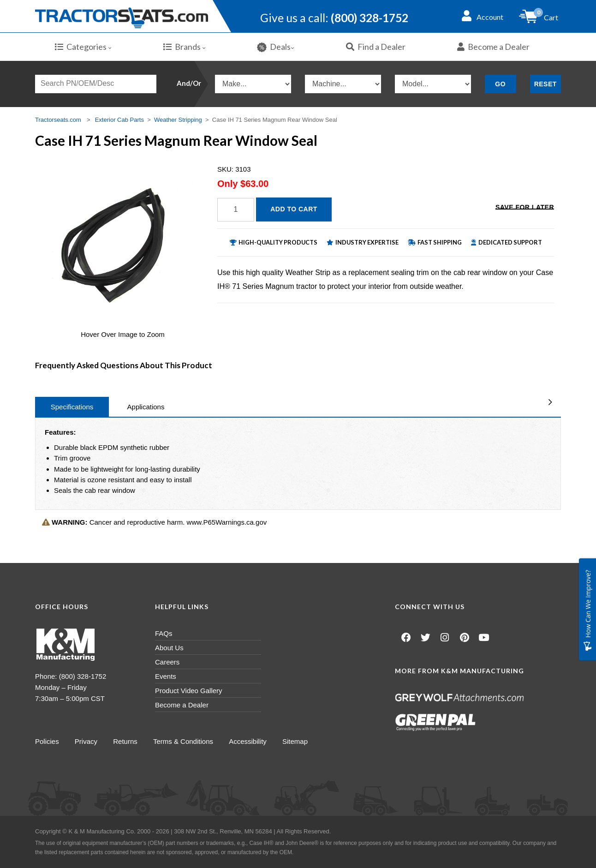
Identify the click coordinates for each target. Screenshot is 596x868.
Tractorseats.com (58, 120)
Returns (126, 741)
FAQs (164, 633)
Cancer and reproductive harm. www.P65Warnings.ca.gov (154, 522)
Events (166, 676)
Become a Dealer (493, 47)
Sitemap (297, 741)
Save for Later (525, 209)
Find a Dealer (376, 47)
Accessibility (250, 741)
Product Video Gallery (189, 691)
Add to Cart (294, 209)
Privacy (86, 741)
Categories (83, 47)
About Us (169, 648)
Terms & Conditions (185, 741)
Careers (167, 662)
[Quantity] (236, 210)
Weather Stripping (178, 120)
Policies (47, 741)
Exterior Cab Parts (119, 120)
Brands (185, 47)
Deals (276, 47)
